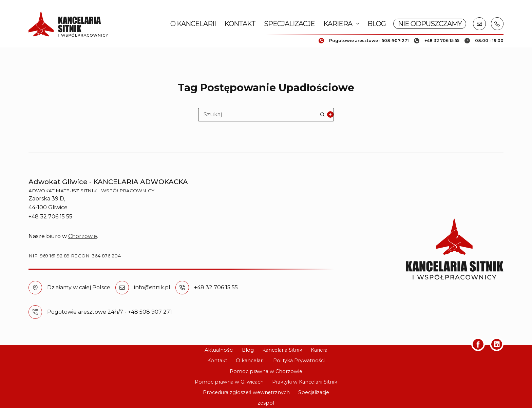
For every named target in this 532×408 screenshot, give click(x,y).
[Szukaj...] (259, 115)
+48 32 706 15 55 (216, 287)
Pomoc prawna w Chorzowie (266, 371)
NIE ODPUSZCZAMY (430, 24)
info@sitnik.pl (152, 287)
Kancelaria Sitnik (282, 350)
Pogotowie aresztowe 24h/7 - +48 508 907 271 (110, 312)
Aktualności (219, 350)
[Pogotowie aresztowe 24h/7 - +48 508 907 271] (35, 312)
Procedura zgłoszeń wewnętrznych (246, 392)
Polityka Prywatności (299, 361)
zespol (266, 403)
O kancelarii (193, 24)
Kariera (343, 24)
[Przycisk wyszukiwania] (327, 115)
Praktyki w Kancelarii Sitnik (305, 382)
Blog (377, 24)
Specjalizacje (289, 24)
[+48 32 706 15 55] (182, 288)
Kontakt (240, 24)
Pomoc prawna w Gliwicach (229, 382)
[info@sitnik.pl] (122, 288)
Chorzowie (83, 236)
